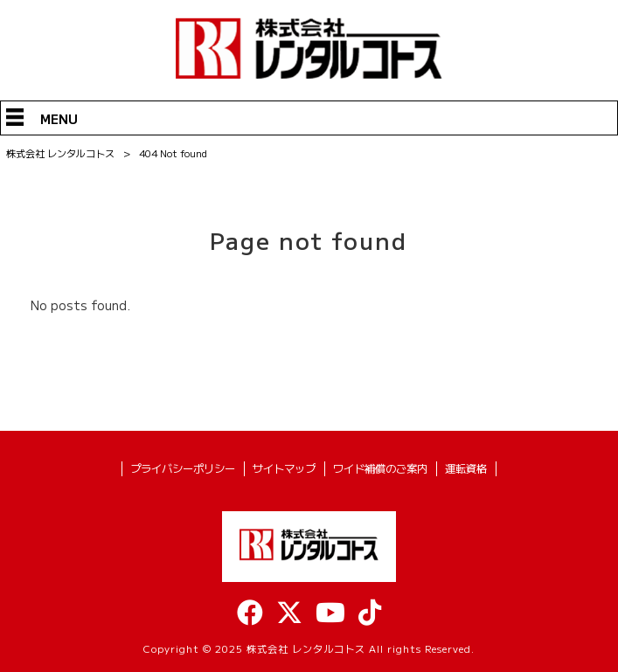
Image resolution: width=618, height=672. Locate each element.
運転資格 (466, 469)
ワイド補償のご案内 (380, 469)
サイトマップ (284, 469)
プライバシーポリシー (183, 469)
